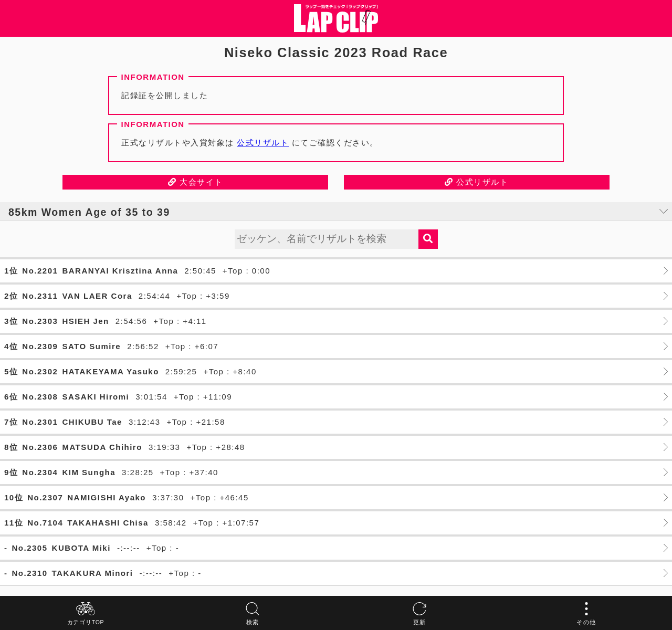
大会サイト (196, 182)
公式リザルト (263, 143)
